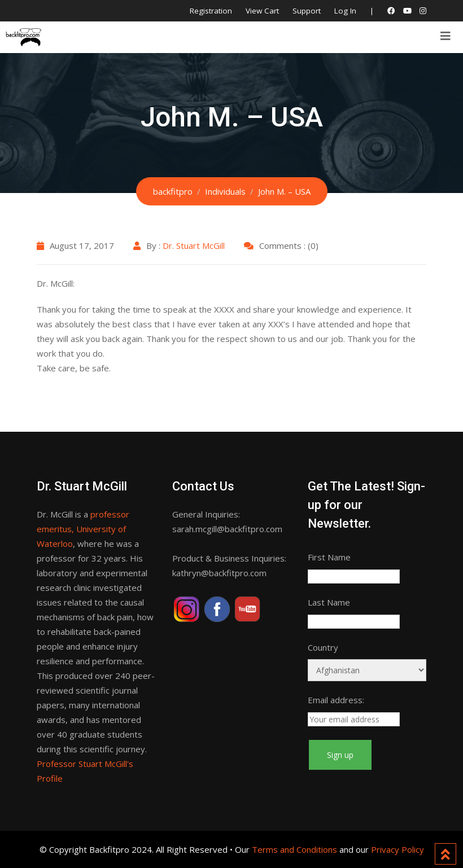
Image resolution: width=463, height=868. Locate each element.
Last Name (329, 602)
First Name (329, 557)
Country (323, 647)
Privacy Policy (398, 849)
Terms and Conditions (294, 849)
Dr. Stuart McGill (194, 246)
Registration (211, 11)
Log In (345, 11)
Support (307, 11)
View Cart (262, 11)
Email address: (336, 700)
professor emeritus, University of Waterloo (83, 529)
